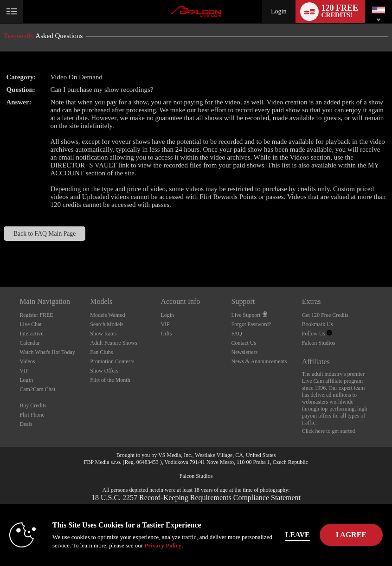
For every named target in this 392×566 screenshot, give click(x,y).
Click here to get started (329, 431)
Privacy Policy (163, 545)
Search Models (107, 324)
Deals (26, 424)
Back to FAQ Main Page (45, 234)
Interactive (31, 334)
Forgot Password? (251, 324)
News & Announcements (259, 361)
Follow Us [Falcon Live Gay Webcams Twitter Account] (317, 334)
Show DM (0, 252)
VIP (24, 371)
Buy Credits (33, 405)
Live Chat (31, 324)
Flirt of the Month (110, 380)
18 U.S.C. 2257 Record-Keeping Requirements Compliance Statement (196, 498)
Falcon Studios (319, 343)
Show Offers (104, 371)
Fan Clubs (101, 352)
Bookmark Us (318, 324)
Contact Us (244, 343)
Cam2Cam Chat (37, 389)
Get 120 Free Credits (325, 315)
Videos (27, 361)
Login (279, 11)
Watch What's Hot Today (47, 352)
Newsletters (245, 352)
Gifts (166, 334)
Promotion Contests (112, 361)
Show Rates (103, 334)
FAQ (237, 334)
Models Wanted (107, 315)
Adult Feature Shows (113, 343)
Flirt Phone (32, 415)
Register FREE (36, 315)
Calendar (29, 343)
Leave (298, 535)
